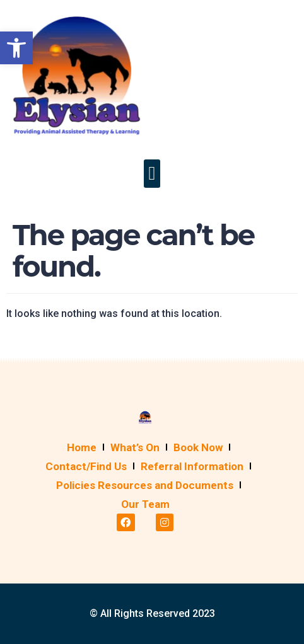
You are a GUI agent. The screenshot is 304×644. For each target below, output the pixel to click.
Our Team (145, 504)
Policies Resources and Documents (145, 485)
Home (82, 447)
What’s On (135, 447)
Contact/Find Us (86, 466)
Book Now (198, 447)
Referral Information (192, 466)
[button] (152, 174)
